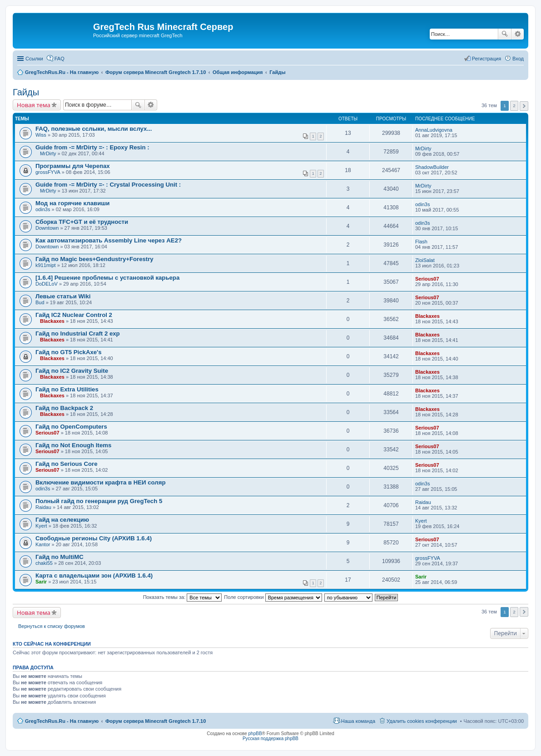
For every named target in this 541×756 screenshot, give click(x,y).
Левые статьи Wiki (63, 296)
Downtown (47, 228)
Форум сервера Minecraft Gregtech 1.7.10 (156, 721)
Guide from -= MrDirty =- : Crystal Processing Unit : (108, 185)
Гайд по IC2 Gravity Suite (72, 371)
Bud (40, 302)
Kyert (41, 526)
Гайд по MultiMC (60, 557)
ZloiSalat (425, 260)
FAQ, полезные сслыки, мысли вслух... (94, 129)
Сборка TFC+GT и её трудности (82, 222)
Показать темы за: (183, 597)
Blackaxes (52, 321)
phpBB (255, 734)
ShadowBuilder (432, 167)
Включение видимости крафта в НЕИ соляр (100, 482)
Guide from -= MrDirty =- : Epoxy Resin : (92, 147)
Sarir (41, 582)
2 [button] (514, 106)
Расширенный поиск (518, 34)
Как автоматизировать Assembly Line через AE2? (109, 240)
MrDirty (48, 153)
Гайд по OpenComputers (71, 427)
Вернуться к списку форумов (52, 626)
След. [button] (524, 106)
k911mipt (46, 265)
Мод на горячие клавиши (72, 203)
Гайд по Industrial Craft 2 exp (78, 334)
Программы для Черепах (73, 166)
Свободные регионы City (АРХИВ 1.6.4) (94, 538)
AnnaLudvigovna (434, 130)
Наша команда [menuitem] (358, 721)
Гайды (26, 92)
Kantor (43, 544)
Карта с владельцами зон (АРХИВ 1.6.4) (94, 576)
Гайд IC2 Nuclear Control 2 (74, 315)
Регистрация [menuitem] (486, 59)
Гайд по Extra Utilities (67, 389)
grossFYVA (48, 172)
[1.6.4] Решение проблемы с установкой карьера (107, 278)
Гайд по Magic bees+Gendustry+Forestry (94, 259)
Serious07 (427, 279)
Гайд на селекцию (62, 520)
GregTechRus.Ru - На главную (62, 721)
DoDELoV (47, 284)
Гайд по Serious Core (67, 464)
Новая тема (34, 105)
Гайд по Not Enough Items (73, 445)
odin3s (43, 209)
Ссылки (34, 59)
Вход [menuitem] (518, 59)
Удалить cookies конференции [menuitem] (422, 721)
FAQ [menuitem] (60, 59)
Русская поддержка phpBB (270, 739)
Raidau (43, 507)
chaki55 (44, 563)
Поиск (505, 34)
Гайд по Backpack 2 (64, 408)
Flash (421, 242)
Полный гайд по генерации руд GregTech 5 (99, 501)
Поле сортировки (273, 597)
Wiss (41, 135)
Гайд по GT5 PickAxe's (69, 352)
